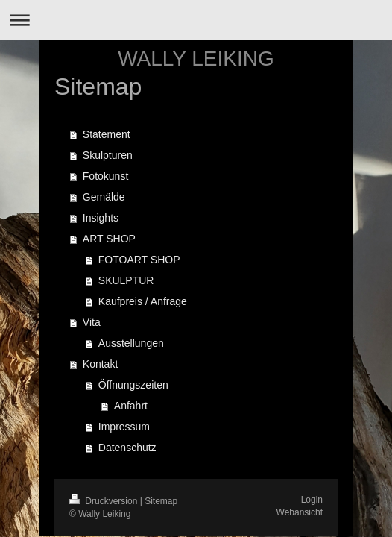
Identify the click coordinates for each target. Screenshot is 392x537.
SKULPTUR (126, 280)
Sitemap (161, 501)
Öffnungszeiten (133, 385)
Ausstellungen (131, 343)
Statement (107, 134)
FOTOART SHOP (139, 260)
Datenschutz (127, 447)
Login (312, 500)
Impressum (124, 427)
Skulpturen (108, 155)
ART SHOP (109, 239)
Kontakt (100, 364)
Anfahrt (131, 406)
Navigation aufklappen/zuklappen (196, 20)
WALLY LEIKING (196, 59)
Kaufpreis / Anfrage (143, 301)
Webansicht (300, 512)
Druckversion (105, 501)
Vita (92, 322)
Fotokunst (105, 176)
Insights (101, 218)
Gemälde (104, 197)
